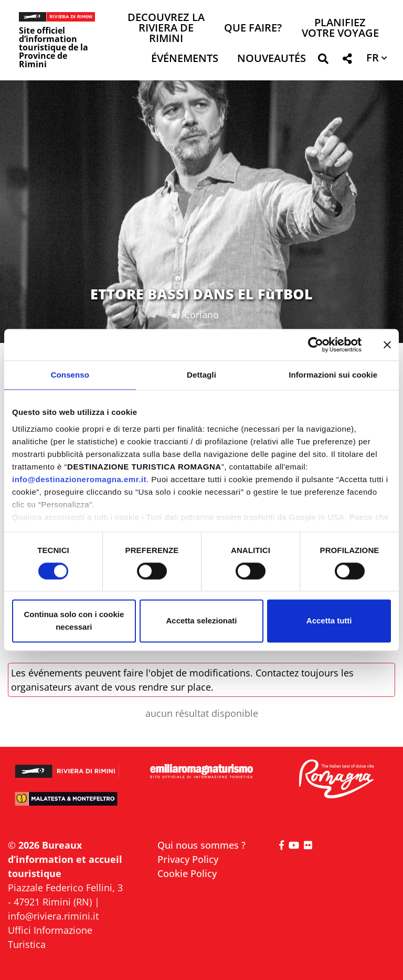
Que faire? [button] (253, 29)
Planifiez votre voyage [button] (340, 29)
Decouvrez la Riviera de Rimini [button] (166, 29)
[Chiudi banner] (387, 345)
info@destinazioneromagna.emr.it (79, 479)
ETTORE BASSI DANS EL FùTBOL (201, 294)
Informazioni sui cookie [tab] (333, 375)
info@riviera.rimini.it (53, 916)
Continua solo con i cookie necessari (74, 621)
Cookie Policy (187, 873)
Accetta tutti (329, 621)
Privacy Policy (188, 859)
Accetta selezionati (201, 621)
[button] (323, 61)
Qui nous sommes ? (201, 845)
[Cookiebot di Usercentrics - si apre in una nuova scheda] (316, 345)
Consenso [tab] (70, 375)
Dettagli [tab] (201, 375)
